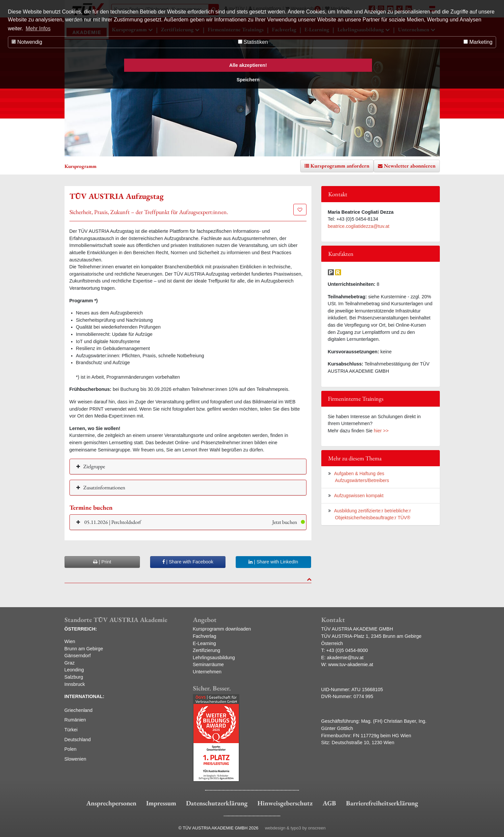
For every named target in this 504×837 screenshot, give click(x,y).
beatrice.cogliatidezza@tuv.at (359, 226)
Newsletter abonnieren (410, 166)
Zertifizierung (207, 650)
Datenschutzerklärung (217, 803)
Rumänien (75, 720)
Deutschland (78, 740)
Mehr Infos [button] (38, 28)
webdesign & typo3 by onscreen (295, 828)
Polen (71, 749)
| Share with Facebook (188, 562)
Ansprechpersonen (111, 803)
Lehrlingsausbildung (214, 658)
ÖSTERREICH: (81, 629)
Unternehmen (207, 672)
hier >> (381, 431)
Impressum (161, 803)
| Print (102, 562)
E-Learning (204, 643)
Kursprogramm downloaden (222, 629)
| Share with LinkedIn (273, 562)
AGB (329, 803)
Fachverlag (205, 636)
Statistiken (253, 42)
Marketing (478, 42)
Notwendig (27, 42)
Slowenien (75, 759)
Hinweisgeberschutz (285, 803)
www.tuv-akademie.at (351, 664)
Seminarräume (208, 664)
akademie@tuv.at (345, 658)
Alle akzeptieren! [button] (248, 65)
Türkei (71, 730)
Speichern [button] (248, 80)
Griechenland (79, 710)
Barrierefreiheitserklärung (382, 803)
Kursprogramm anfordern (340, 166)
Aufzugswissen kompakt (359, 496)
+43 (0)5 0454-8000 (347, 650)
